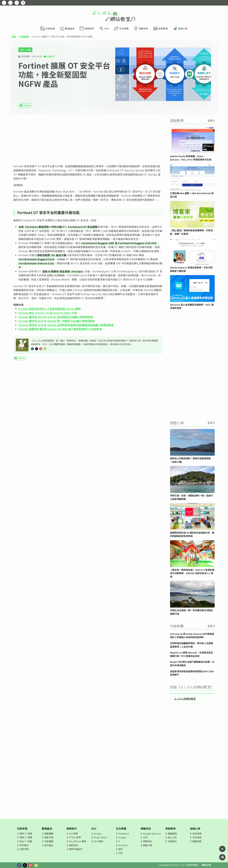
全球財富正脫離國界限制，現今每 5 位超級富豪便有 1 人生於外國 (192, 645)
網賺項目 (146, 828)
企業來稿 (24, 849)
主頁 (14, 36)
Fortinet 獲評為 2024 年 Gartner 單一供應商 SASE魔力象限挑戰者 (57, 321)
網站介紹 (206, 865)
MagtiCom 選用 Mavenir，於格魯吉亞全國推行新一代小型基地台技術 (192, 654)
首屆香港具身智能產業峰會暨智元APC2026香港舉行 (192, 673)
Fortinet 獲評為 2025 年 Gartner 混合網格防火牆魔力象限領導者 (56, 317)
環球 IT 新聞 (25, 50)
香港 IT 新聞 (26, 837)
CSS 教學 (73, 833)
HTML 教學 (75, 837)
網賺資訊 (147, 841)
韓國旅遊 (197, 841)
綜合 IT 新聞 (26, 841)
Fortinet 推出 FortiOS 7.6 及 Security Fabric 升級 (48, 313)
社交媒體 (121, 828)
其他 (120, 849)
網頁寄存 (73, 845)
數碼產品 (47, 828)
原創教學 (170, 828)
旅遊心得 (195, 828)
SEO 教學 (98, 841)
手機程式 (172, 841)
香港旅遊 (197, 833)
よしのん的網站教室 (185, 699)
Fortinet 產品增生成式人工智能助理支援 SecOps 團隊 (50, 309)
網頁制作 (72, 828)
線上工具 (172, 837)
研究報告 (24, 845)
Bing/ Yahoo (100, 837)
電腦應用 (172, 833)
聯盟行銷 (147, 845)
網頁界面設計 (76, 849)
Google (98, 833)
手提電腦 (49, 841)
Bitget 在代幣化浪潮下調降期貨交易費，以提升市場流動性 (192, 663)
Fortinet (26, 105)
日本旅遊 (197, 837)
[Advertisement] (88, 140)
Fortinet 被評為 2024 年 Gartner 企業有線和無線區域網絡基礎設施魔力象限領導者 (66, 325)
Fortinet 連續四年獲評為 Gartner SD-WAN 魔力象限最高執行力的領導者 (60, 329)
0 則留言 (51, 56)
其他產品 (49, 845)
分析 (120, 853)
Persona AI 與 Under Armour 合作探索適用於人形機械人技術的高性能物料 (192, 636)
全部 (210, 120)
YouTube (123, 845)
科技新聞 (24, 36)
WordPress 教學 (78, 841)
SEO (94, 828)
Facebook (124, 833)
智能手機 (49, 837)
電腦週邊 (49, 833)
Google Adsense (152, 833)
